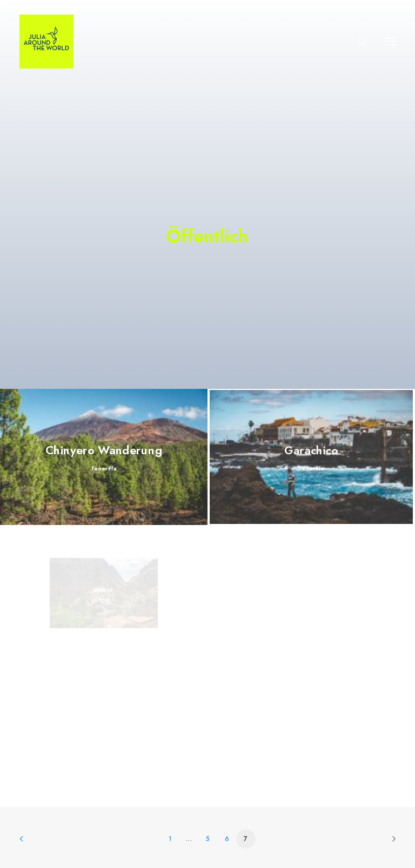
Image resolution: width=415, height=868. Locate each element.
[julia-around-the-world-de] (46, 42)
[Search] (357, 42)
